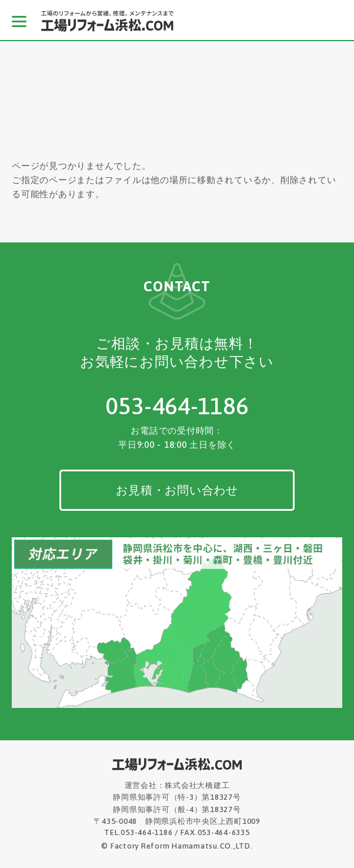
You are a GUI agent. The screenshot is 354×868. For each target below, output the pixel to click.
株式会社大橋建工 (197, 785)
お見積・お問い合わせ (177, 490)
